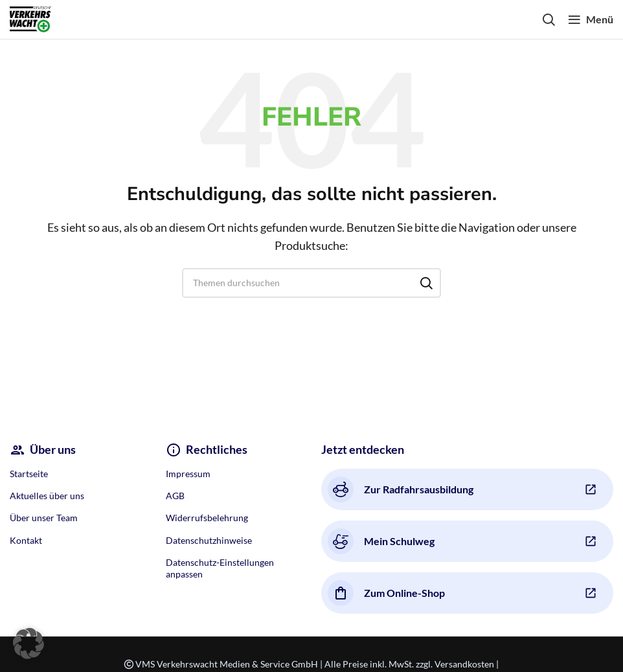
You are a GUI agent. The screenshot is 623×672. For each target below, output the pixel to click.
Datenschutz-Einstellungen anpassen (220, 568)
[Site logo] (30, 18)
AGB (175, 496)
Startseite (29, 474)
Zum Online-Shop (386, 593)
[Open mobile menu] (591, 19)
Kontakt (26, 540)
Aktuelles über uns (47, 496)
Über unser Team (44, 518)
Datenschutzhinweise (209, 540)
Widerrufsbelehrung (207, 518)
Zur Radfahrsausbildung (401, 489)
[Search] (549, 19)
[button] (28, 644)
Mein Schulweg (381, 541)
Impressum (188, 474)
